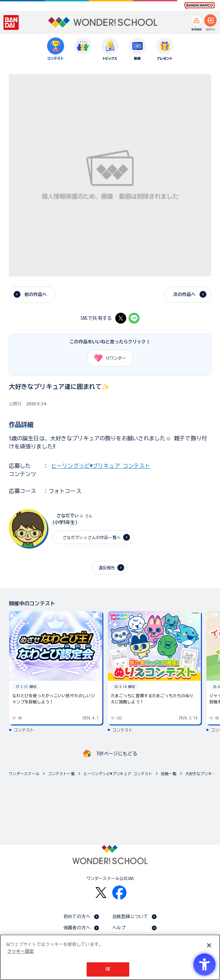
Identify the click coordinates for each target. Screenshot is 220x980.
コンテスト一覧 (61, 774)
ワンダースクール (24, 774)
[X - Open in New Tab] (121, 318)
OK (108, 969)
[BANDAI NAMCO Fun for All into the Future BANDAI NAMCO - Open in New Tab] (200, 6)
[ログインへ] (210, 20)
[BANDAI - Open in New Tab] (11, 22)
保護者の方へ (77, 928)
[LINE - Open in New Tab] (134, 318)
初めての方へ (77, 917)
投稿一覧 (169, 774)
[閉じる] (209, 945)
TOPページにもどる (117, 754)
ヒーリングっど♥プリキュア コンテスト (101, 466)
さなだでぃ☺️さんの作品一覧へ (90, 537)
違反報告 (107, 568)
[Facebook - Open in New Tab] (119, 893)
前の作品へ (36, 295)
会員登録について (130, 917)
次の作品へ (185, 295)
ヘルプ (119, 928)
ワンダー (108, 358)
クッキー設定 (20, 951)
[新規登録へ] (196, 20)
